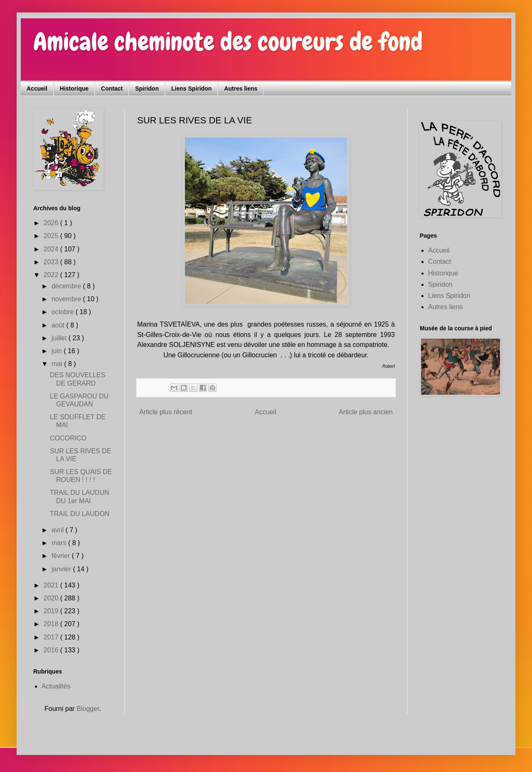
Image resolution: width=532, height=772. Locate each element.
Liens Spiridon (191, 89)
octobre (64, 312)
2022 (52, 275)
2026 (52, 223)
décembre (67, 286)
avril (59, 530)
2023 (52, 262)
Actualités (56, 686)
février (62, 556)
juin (58, 351)
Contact (112, 89)
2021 (52, 585)
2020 (52, 598)
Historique (74, 89)
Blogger (88, 709)
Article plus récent (166, 412)
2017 (52, 637)
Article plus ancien (366, 412)
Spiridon (147, 89)
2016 (52, 650)
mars (60, 543)
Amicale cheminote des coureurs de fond (228, 42)
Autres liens (241, 89)
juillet (60, 338)
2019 (52, 611)
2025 (52, 236)
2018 (52, 624)
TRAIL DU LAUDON (80, 514)
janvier (62, 569)
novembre (67, 299)
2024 (52, 249)
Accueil (37, 89)
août (59, 325)
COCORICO (68, 438)
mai (58, 364)
